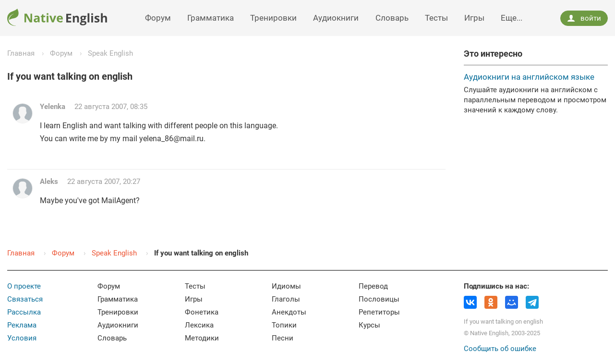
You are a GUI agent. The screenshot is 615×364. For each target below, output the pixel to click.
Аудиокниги (336, 18)
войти (584, 18)
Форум (158, 18)
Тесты (436, 18)
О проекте (24, 286)
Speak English (110, 53)
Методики (202, 338)
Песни (283, 338)
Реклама (22, 325)
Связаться (25, 299)
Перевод (373, 286)
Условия (22, 338)
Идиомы (286, 286)
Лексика (199, 325)
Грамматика (211, 18)
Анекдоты (289, 312)
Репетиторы (379, 312)
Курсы (369, 325)
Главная (21, 53)
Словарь (392, 18)
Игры (474, 18)
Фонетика (202, 312)
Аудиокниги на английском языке (529, 77)
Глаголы (286, 299)
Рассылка (24, 312)
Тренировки (273, 18)
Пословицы (379, 299)
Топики (284, 325)
